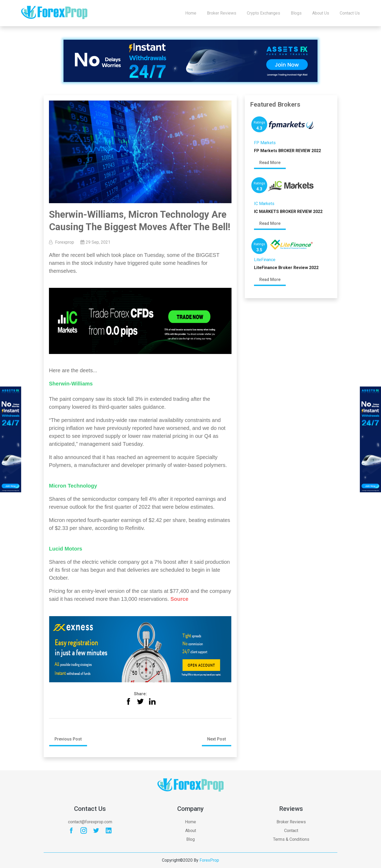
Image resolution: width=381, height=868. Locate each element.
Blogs (296, 13)
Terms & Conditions (291, 839)
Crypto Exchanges (264, 13)
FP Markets (265, 143)
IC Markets (264, 204)
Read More (270, 163)
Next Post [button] (217, 739)
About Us (321, 13)
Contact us (350, 13)
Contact (291, 831)
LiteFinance (265, 260)
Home (191, 13)
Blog (190, 839)
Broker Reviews (222, 13)
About (191, 831)
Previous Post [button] (68, 739)
